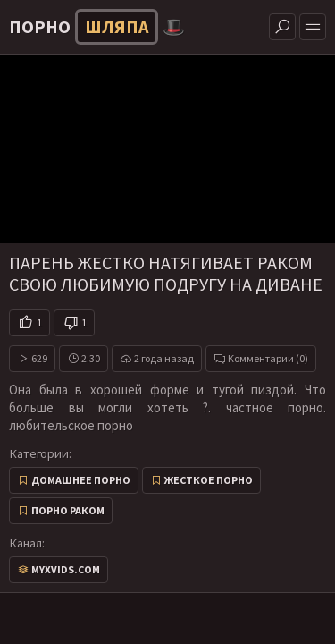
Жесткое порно (209, 480)
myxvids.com (66, 569)
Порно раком (68, 510)
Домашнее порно (81, 480)
